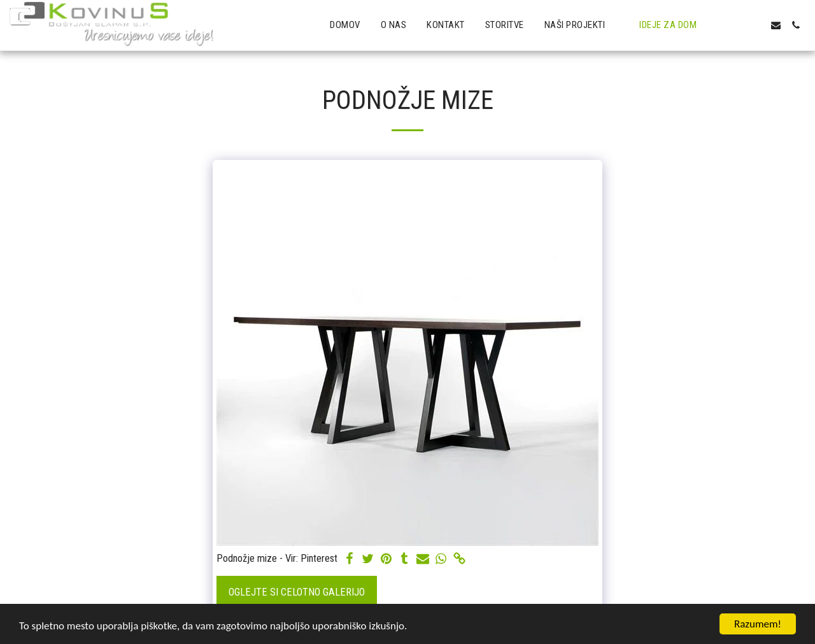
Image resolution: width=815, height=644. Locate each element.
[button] (582, 25)
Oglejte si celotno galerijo (297, 592)
